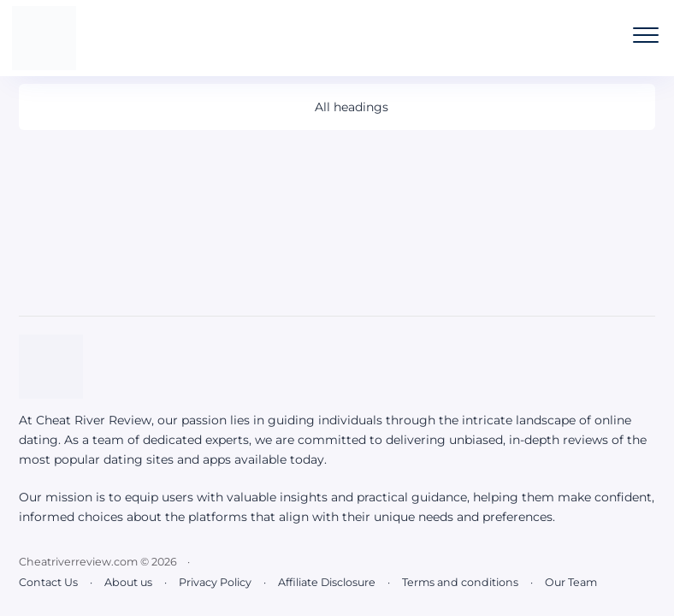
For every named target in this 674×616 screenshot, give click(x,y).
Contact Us (48, 582)
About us (128, 582)
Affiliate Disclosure (327, 582)
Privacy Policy (215, 582)
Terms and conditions (460, 582)
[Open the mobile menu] (646, 35)
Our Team (571, 582)
